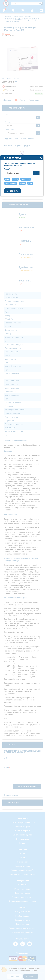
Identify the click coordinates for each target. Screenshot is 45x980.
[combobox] (23, 488)
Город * (8, 484)
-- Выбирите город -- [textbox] (15, 488)
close (42, 472)
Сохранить (13, 505)
